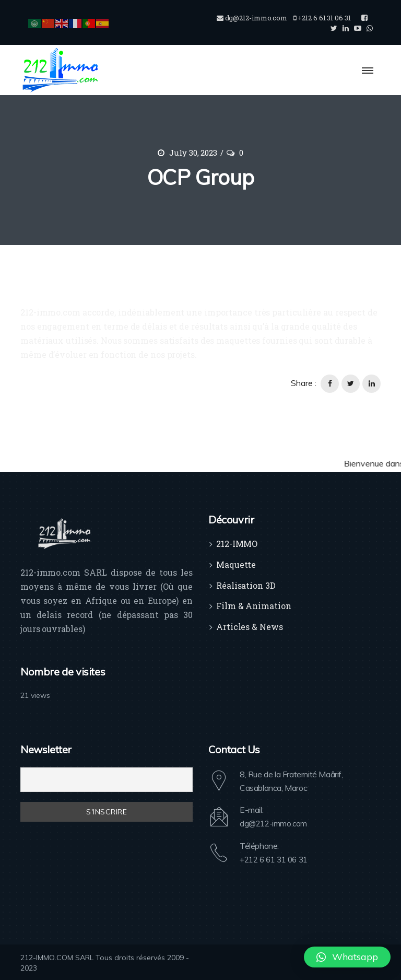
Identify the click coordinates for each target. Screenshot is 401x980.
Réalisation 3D (246, 585)
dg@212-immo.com (275, 823)
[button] (347, 957)
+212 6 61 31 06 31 (277, 859)
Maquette (236, 564)
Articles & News (250, 627)
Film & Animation (253, 606)
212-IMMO (237, 544)
